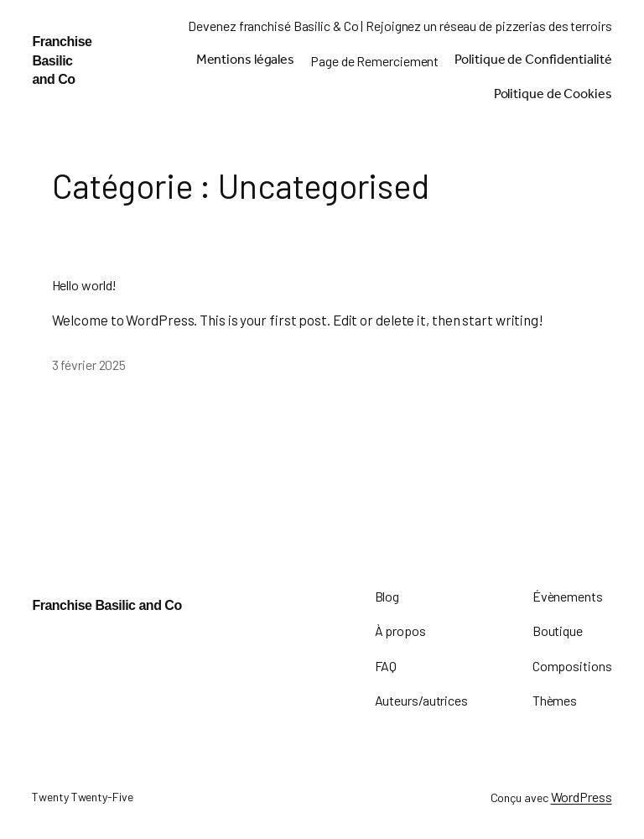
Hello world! (85, 285)
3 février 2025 (89, 365)
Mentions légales (245, 61)
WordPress (582, 797)
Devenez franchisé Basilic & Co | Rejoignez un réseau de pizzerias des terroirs (400, 26)
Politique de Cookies (553, 96)
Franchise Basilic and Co (62, 60)
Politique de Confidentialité (533, 61)
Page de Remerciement (374, 61)
